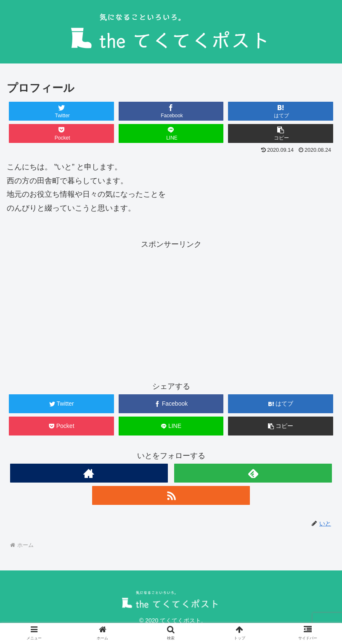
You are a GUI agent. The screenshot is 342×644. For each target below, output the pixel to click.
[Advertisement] (171, 310)
